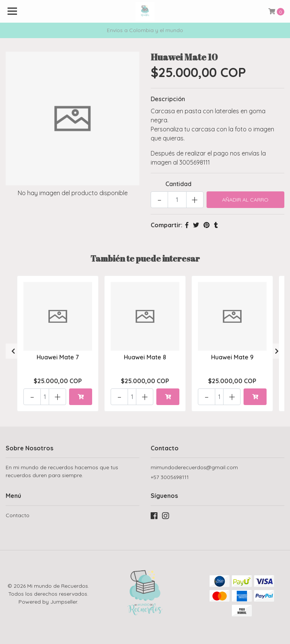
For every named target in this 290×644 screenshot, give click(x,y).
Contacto (18, 515)
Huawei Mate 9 (232, 357)
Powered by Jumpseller (48, 602)
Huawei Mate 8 (145, 357)
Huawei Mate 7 (58, 357)
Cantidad (178, 184)
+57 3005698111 (170, 477)
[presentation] (13, 351)
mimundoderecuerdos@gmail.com (194, 467)
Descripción (168, 99)
